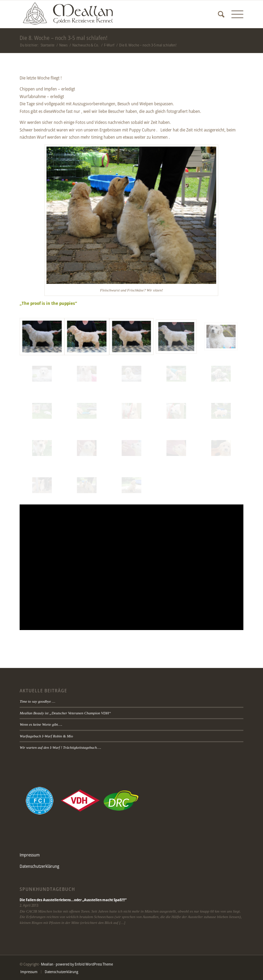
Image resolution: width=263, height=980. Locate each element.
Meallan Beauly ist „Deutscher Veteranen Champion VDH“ (65, 713)
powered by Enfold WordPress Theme (84, 964)
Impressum (30, 855)
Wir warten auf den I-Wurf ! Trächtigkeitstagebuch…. (60, 747)
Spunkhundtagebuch (47, 889)
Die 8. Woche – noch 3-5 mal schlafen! (64, 38)
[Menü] (234, 14)
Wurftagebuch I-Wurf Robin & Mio (46, 736)
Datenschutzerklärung (39, 866)
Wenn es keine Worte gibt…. (41, 724)
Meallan (47, 964)
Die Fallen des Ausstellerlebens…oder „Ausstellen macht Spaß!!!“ (73, 900)
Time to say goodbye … (37, 701)
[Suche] (218, 14)
